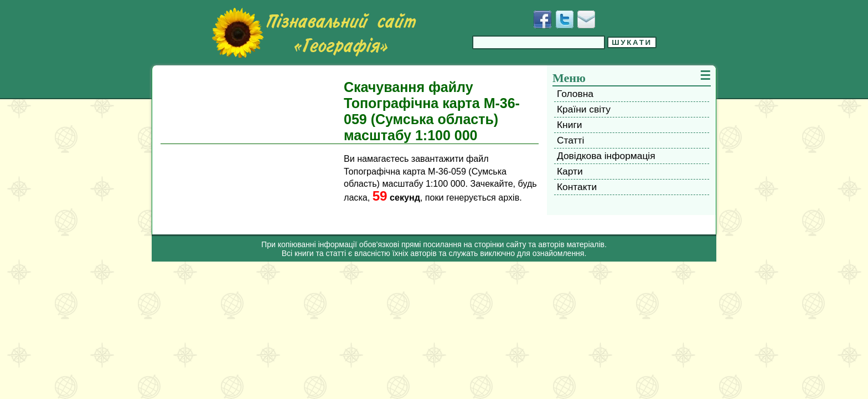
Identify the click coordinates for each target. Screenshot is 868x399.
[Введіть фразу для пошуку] (539, 42)
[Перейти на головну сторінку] (314, 33)
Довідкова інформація (606, 156)
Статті (570, 140)
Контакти (577, 187)
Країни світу (584, 109)
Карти (570, 171)
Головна (575, 94)
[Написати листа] (586, 19)
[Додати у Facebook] (542, 19)
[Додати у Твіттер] (565, 19)
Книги (569, 125)
